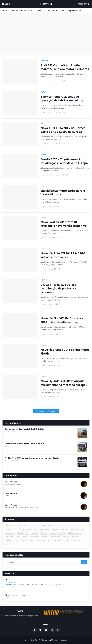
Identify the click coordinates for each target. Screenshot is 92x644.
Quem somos (52, 11)
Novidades (35, 533)
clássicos (45, 537)
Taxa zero (9, 537)
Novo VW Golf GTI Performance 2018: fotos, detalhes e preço (62, 320)
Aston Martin (24, 526)
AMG (8, 526)
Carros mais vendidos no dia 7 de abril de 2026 (25, 444)
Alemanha (45, 61)
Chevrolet (66, 526)
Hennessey (56, 529)
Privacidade (64, 640)
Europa (46, 4)
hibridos (24, 540)
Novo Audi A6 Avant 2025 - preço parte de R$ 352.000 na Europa (63, 130)
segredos (67, 540)
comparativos (55, 537)
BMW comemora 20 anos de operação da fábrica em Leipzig (62, 98)
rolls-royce (58, 540)
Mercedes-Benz (23, 533)
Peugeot (44, 533)
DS (15, 529)
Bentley (50, 526)
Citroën (9, 529)
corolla (43, 155)
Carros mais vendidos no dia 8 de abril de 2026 (25, 429)
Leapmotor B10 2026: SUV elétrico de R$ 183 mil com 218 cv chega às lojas (35, 584)
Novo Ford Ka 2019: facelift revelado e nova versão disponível (64, 224)
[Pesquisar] (43, 562)
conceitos (66, 537)
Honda (65, 529)
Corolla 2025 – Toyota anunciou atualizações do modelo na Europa (64, 161)
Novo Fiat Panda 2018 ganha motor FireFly (65, 351)
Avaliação (35, 526)
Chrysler (75, 526)
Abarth (15, 526)
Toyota (18, 537)
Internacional (74, 529)
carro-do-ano (34, 537)
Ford (36, 529)
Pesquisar (83, 4)
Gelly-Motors (45, 529)
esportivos (10, 540)
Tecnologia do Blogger (15, 595)
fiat (17, 540)
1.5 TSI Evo (45, 280)
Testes (40, 11)
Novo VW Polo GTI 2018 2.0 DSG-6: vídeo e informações (63, 255)
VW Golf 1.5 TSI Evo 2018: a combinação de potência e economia (58, 288)
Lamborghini (10, 533)
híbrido (32, 540)
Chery (58, 526)
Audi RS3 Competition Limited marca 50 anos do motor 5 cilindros (65, 67)
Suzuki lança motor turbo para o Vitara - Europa (63, 192)
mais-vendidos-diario (44, 540)
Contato (34, 640)
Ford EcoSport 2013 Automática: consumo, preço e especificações (32, 458)
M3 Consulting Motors (48, 640)
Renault (52, 533)
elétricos (75, 537)
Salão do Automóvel (75, 533)
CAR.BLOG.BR (10, 582)
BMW (43, 92)
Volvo (25, 537)
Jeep (83, 529)
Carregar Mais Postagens (46, 411)
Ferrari (29, 529)
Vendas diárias (28, 11)
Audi (42, 123)
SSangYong (61, 533)
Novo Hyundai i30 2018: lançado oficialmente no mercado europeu (64, 383)
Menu (7, 4)
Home (5, 11)
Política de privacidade (71, 11)
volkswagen (77, 540)
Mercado (15, 11)
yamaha (9, 544)
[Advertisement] (46, 34)
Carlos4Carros (11, 482)
